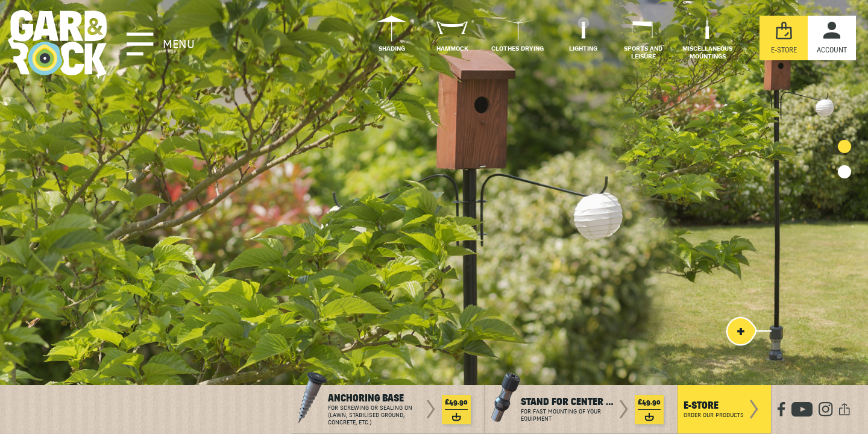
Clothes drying (517, 49)
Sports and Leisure (643, 53)
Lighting (583, 49)
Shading (392, 49)
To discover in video (174, 261)
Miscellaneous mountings (707, 53)
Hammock (452, 49)
